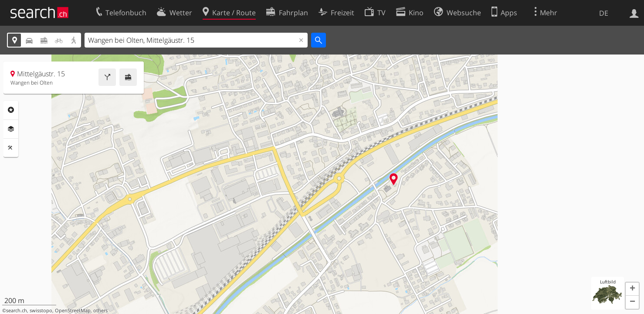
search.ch (17, 311)
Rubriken (11, 110)
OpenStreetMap (73, 311)
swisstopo (41, 311)
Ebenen (11, 129)
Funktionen (11, 148)
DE (604, 13)
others (100, 311)
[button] (632, 289)
